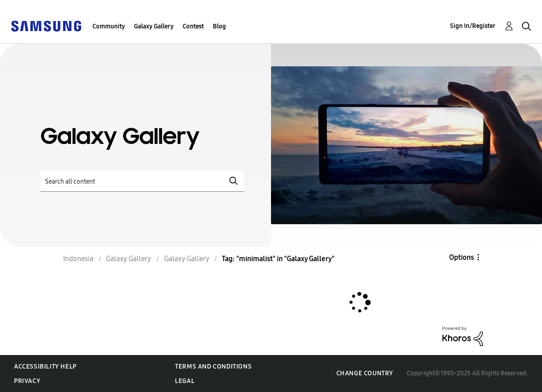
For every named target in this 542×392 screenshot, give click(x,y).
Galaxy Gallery (154, 26)
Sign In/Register (473, 26)
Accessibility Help (45, 367)
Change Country (365, 373)
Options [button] (462, 257)
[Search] (142, 181)
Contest (193, 26)
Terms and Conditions (213, 367)
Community (109, 26)
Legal (185, 381)
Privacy (27, 381)
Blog (219, 26)
